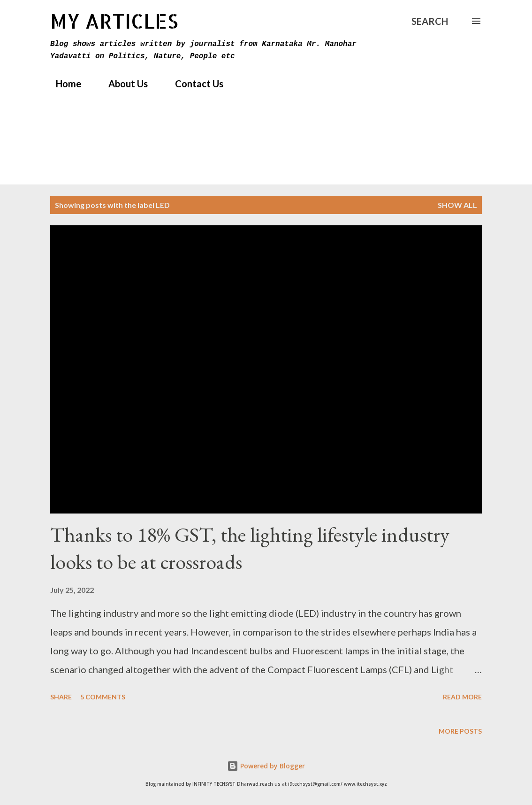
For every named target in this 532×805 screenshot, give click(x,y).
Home (63, 84)
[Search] (430, 21)
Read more (462, 697)
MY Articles (114, 21)
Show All (457, 205)
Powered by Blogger (266, 766)
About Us (122, 84)
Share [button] (61, 697)
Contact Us (194, 84)
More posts (460, 731)
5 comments (103, 697)
